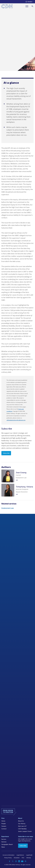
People (4, 824)
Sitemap (29, 858)
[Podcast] (25, 861)
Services (4, 842)
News (3, 847)
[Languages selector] (29, 2)
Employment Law (8, 508)
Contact (4, 829)
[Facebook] (10, 861)
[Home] (7, 7)
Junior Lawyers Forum (25, 831)
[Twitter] (13, 861)
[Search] (32, 6)
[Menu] (28, 6)
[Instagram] (16, 861)
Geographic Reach (7, 844)
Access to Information (9, 855)
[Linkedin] (19, 861)
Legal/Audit (29, 855)
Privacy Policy (8, 858)
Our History (22, 824)
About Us (21, 821)
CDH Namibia (22, 829)
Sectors (4, 839)
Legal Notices (20, 855)
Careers (4, 826)
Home (3, 821)
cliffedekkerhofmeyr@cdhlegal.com (16, 420)
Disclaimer (17, 858)
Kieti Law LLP (22, 826)
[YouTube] (22, 861)
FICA (23, 858)
